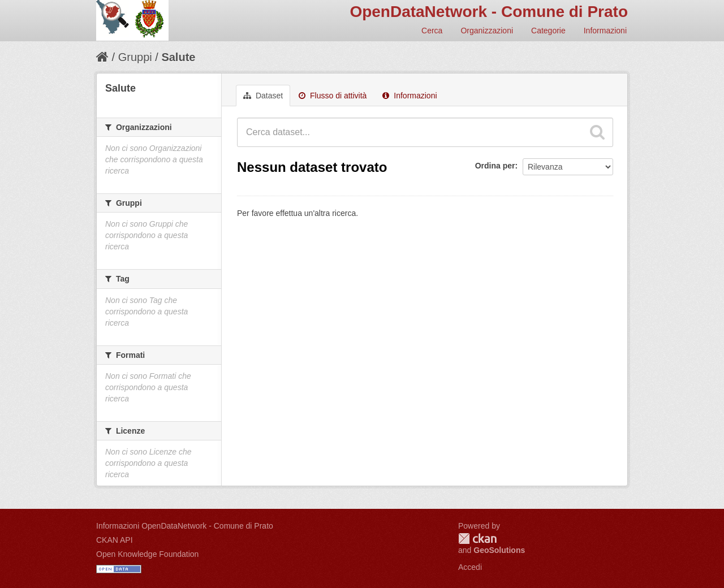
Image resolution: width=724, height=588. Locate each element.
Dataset (263, 96)
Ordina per (495, 166)
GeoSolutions (499, 550)
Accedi (470, 567)
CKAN (477, 539)
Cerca (432, 31)
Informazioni (605, 31)
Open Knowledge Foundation (147, 554)
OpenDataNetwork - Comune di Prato (489, 12)
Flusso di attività (333, 96)
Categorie (548, 31)
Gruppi (135, 57)
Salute (178, 57)
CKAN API (115, 540)
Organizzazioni (487, 31)
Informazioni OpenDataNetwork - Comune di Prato (185, 526)
